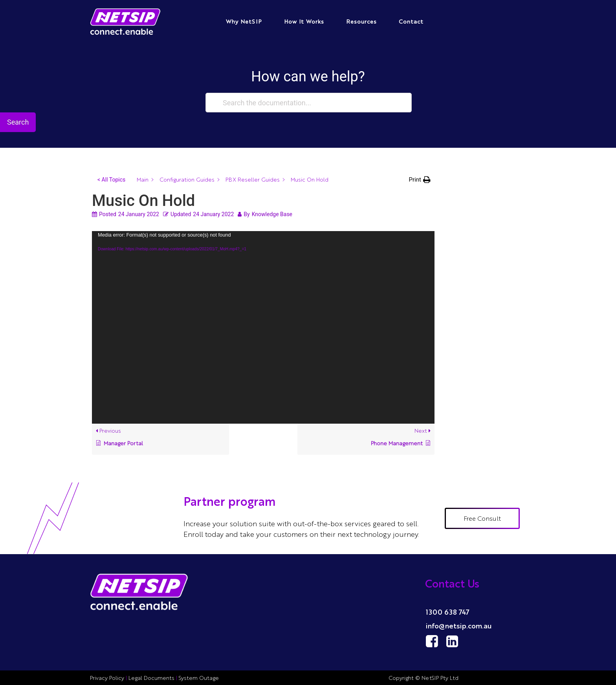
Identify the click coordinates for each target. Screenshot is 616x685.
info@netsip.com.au (459, 625)
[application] (263, 328)
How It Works (304, 21)
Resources (361, 21)
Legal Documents (151, 678)
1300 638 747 (448, 612)
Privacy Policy (108, 678)
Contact (411, 21)
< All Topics (111, 180)
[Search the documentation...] (309, 103)
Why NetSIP (244, 21)
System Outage (199, 678)
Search (18, 122)
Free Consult (482, 518)
